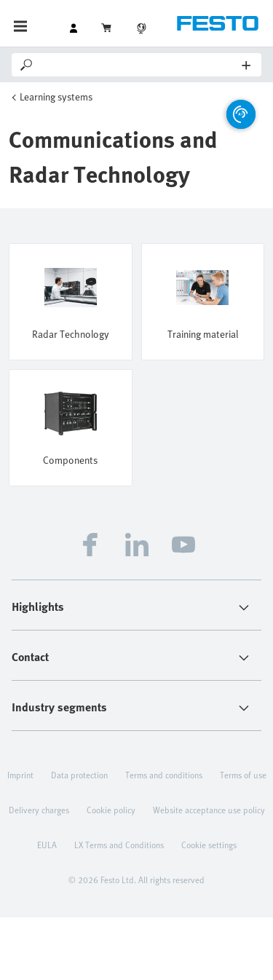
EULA (47, 845)
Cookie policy (111, 810)
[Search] (139, 65)
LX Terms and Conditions (119, 845)
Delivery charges (39, 810)
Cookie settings (209, 845)
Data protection (79, 775)
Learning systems (56, 96)
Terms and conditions (164, 775)
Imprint (20, 775)
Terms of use (243, 775)
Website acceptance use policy (209, 810)
